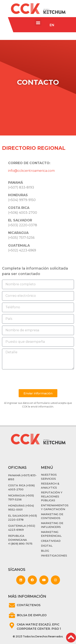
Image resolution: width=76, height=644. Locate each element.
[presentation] (33, 379)
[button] (38, 22)
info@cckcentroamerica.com (31, 171)
